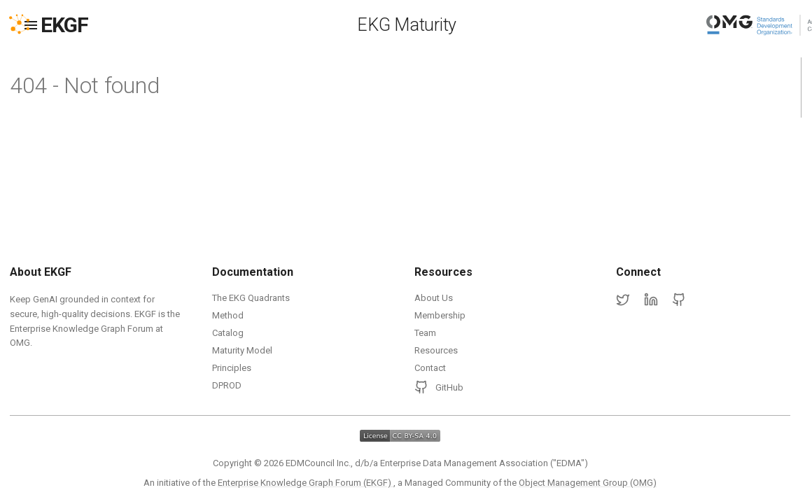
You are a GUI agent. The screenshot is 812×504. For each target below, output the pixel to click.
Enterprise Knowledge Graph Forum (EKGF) (306, 483)
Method (228, 315)
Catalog (228, 333)
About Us (434, 298)
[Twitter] (623, 300)
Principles (232, 368)
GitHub (439, 387)
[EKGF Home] (77, 25)
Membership (440, 315)
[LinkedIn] (651, 300)
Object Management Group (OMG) (588, 483)
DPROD (227, 385)
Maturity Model (242, 350)
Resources (436, 350)
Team (425, 333)
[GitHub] (679, 300)
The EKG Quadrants (251, 298)
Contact (430, 368)
